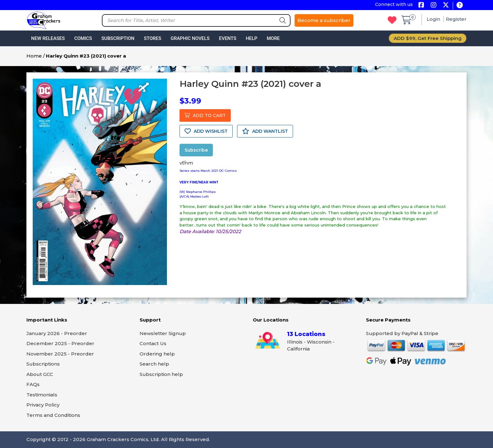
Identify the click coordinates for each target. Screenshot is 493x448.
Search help (154, 364)
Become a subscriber (324, 20)
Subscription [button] (118, 38)
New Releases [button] (48, 38)
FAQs (33, 384)
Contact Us (153, 343)
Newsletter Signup (163, 333)
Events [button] (227, 38)
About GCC (40, 374)
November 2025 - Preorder (60, 354)
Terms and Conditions (53, 415)
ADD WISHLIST (206, 131)
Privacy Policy (43, 405)
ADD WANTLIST (265, 131)
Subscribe (196, 150)
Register (456, 19)
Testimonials (42, 395)
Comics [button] (83, 38)
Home (34, 56)
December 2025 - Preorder (60, 343)
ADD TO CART (205, 115)
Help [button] (252, 38)
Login (434, 19)
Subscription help (161, 374)
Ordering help (157, 354)
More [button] (273, 38)
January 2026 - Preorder (57, 333)
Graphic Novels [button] (190, 38)
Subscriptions (43, 364)
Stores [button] (152, 38)
